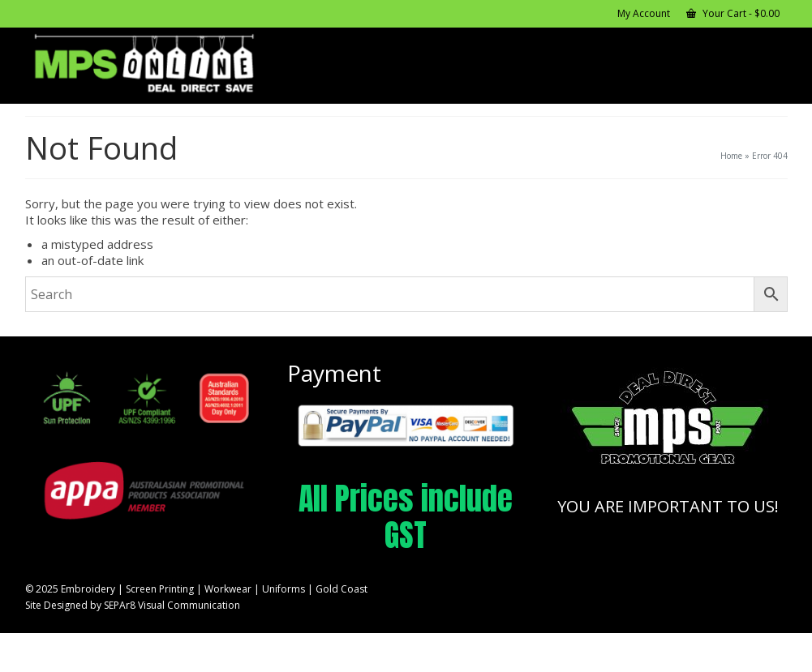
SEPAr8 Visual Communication (172, 605)
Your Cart (733, 13)
